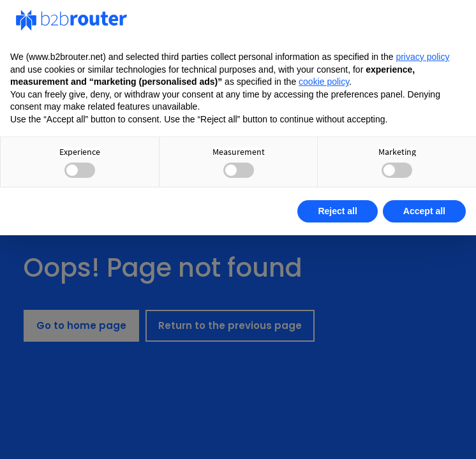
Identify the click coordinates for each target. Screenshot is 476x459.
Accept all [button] (424, 211)
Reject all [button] (337, 211)
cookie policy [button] (324, 82)
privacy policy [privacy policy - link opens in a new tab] (422, 57)
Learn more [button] (55, 211)
